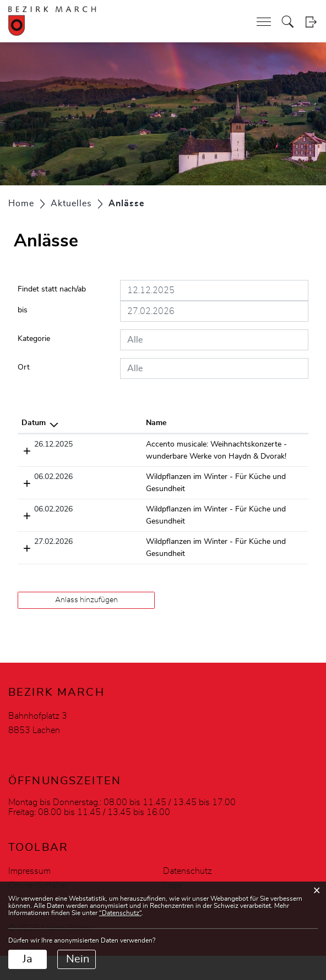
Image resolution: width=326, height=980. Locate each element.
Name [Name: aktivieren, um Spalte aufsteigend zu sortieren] (78, 423)
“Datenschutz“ (120, 913)
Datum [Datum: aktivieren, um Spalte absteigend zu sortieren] (34, 423)
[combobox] (214, 340)
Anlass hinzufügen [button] (86, 624)
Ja (28, 959)
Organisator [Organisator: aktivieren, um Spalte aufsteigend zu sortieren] (266, 423)
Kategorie (34, 339)
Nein (78, 959)
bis (23, 310)
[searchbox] (214, 340)
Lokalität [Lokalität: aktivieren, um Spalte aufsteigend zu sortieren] (201, 423)
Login (311, 22)
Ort (24, 367)
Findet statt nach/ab (52, 289)
